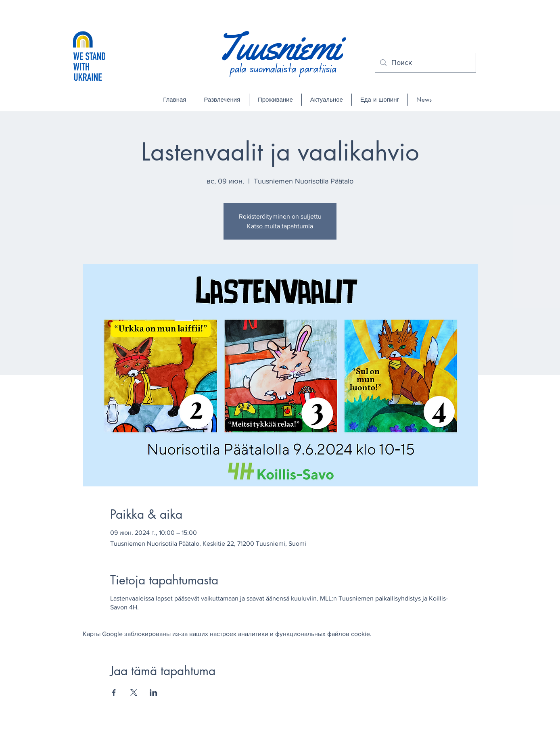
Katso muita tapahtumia (280, 226)
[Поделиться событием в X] (134, 692)
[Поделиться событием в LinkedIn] (154, 692)
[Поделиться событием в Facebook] (114, 692)
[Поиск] (425, 63)
